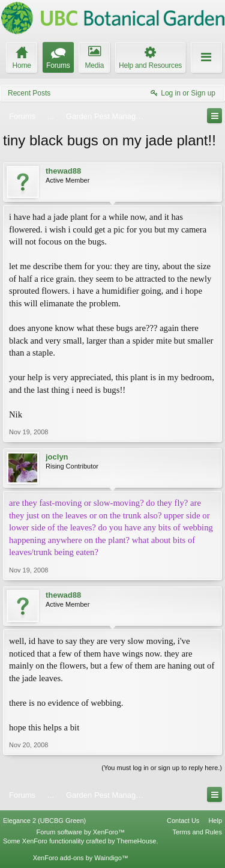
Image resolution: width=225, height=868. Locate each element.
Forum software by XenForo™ (81, 832)
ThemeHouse (136, 841)
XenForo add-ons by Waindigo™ (81, 858)
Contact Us (183, 821)
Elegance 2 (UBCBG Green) (44, 821)
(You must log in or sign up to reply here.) (162, 768)
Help (215, 821)
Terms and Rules (197, 832)
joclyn (57, 457)
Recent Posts (29, 93)
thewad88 (63, 171)
